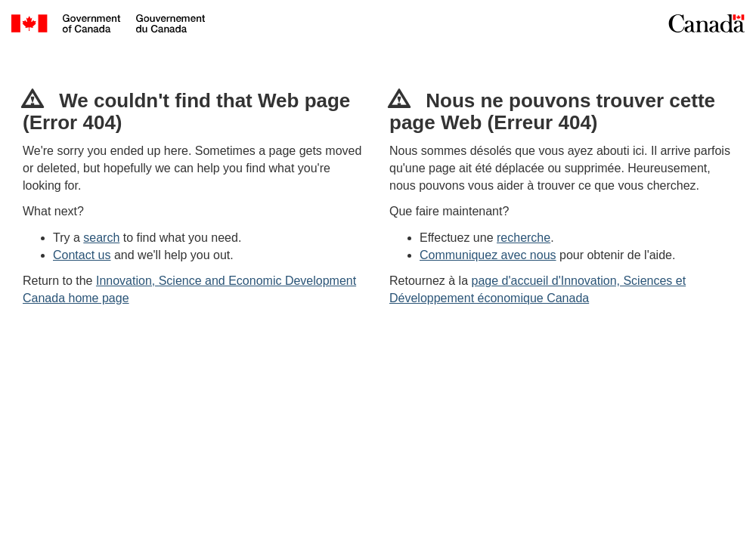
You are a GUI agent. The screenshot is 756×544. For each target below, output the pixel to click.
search (101, 238)
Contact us (82, 255)
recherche (524, 238)
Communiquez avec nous (488, 255)
